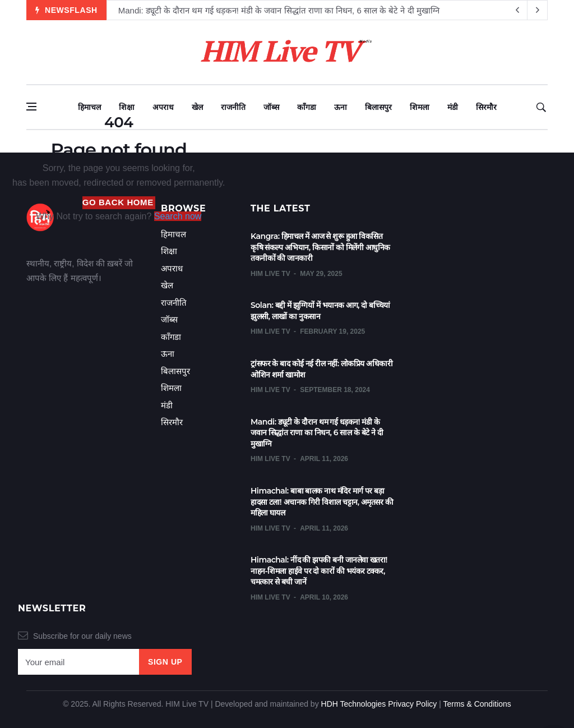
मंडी (453, 107)
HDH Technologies (354, 704)
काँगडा (307, 107)
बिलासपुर (378, 107)
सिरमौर (486, 107)
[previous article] (538, 10)
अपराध (163, 107)
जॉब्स (271, 107)
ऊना (341, 107)
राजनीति (233, 107)
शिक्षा (127, 107)
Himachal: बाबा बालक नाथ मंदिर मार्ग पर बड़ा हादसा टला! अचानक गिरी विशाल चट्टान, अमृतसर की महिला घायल (322, 502)
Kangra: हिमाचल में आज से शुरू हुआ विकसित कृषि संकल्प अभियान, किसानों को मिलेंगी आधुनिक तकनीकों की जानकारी (320, 247)
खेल (197, 107)
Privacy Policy (412, 704)
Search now (178, 216)
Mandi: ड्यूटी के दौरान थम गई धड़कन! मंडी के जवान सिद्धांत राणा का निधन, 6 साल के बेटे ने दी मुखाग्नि (279, 10)
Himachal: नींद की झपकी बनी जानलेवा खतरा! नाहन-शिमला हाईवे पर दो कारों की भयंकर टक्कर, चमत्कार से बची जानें (319, 571)
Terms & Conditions (477, 704)
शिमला (420, 107)
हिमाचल (89, 107)
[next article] (517, 10)
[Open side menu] (31, 107)
